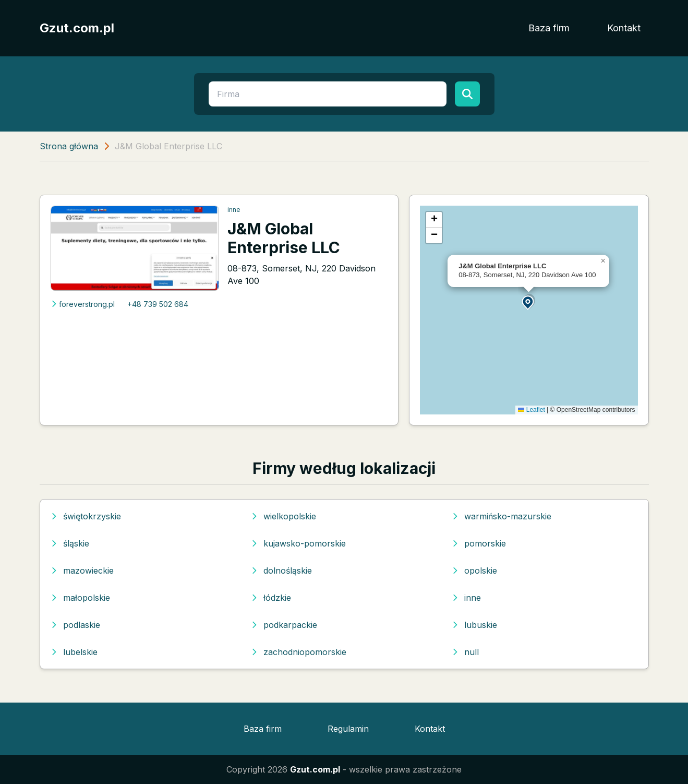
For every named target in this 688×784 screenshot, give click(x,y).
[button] (528, 302)
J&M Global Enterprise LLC (284, 238)
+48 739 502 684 (158, 304)
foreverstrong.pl (83, 304)
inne (234, 210)
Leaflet (531, 410)
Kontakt (624, 28)
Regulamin (348, 729)
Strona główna (69, 146)
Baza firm (549, 28)
